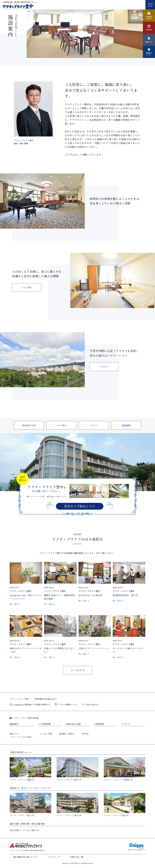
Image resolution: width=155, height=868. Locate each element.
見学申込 (85, 734)
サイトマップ (54, 857)
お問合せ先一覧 (76, 857)
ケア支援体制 (44, 724)
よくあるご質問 (46, 734)
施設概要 (126, 425)
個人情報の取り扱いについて (26, 857)
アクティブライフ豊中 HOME (26, 718)
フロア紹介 (27, 287)
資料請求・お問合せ (67, 734)
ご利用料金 (99, 724)
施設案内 (14, 724)
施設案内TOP (29, 425)
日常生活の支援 (73, 724)
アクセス (104, 367)
